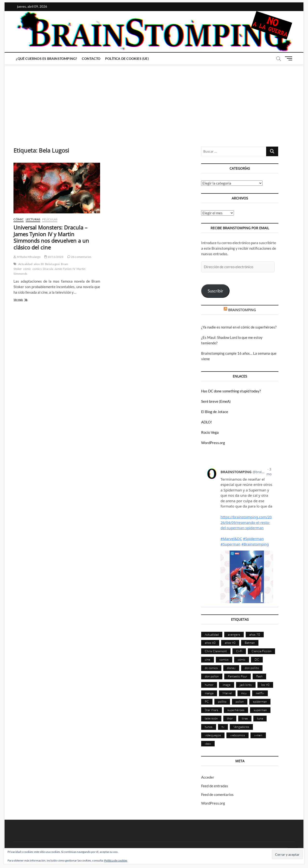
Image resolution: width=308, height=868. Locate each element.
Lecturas (33, 219)
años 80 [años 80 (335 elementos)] (210, 643)
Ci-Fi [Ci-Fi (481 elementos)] (239, 651)
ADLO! (207, 422)
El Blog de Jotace (215, 412)
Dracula (48, 269)
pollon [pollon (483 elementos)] (240, 701)
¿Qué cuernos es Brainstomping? (46, 59)
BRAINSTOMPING (242, 310)
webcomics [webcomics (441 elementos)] (237, 735)
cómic (27, 269)
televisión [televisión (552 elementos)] (211, 718)
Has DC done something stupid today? (231, 391)
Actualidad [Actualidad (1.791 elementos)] (212, 634)
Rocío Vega (210, 432)
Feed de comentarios (217, 794)
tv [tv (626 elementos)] (223, 727)
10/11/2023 (54, 257)
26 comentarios (79, 257)
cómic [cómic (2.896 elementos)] (242, 659)
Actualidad (25, 264)
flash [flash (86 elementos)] (259, 676)
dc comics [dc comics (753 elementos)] (211, 668)
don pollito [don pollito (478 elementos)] (252, 668)
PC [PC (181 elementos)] (207, 701)
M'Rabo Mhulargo (27, 257)
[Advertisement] (154, 101)
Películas (50, 219)
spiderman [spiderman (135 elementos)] (260, 701)
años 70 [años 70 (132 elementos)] (255, 634)
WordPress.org (213, 443)
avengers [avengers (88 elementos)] (234, 634)
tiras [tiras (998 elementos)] (245, 718)
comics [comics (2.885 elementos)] (224, 659)
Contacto (91, 59)
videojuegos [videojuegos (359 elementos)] (213, 735)
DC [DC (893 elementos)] (257, 659)
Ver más (24, 300)
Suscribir (215, 291)
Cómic (19, 219)
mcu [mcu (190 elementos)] (244, 693)
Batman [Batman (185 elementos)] (250, 643)
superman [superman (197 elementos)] (260, 710)
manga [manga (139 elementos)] (209, 693)
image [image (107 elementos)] (227, 685)
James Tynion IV (65, 269)
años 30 (39, 264)
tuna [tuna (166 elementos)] (260, 718)
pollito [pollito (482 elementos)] (222, 701)
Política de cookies (116, 860)
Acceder (208, 777)
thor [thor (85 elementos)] (230, 718)
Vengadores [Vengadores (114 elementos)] (241, 727)
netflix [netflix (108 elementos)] (260, 693)
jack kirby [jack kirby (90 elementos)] (246, 685)
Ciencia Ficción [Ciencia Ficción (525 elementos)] (261, 651)
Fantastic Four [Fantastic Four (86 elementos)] (237, 676)
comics (37, 269)
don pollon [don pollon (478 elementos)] (212, 676)
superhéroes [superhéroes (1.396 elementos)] (236, 710)
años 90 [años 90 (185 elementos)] (230, 643)
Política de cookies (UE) (127, 59)
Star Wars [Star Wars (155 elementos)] (212, 710)
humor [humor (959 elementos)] (209, 685)
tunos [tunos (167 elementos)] (209, 727)
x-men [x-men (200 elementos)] (258, 735)
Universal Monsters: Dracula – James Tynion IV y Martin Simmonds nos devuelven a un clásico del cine (51, 237)
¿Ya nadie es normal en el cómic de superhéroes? (239, 327)
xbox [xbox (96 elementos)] (208, 744)
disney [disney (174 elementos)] (231, 668)
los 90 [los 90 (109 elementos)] (265, 685)
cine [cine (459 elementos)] (208, 659)
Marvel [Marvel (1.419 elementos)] (227, 693)
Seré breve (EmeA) (216, 401)
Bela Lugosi (52, 264)
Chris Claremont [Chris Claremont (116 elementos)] (216, 651)
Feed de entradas (215, 786)
